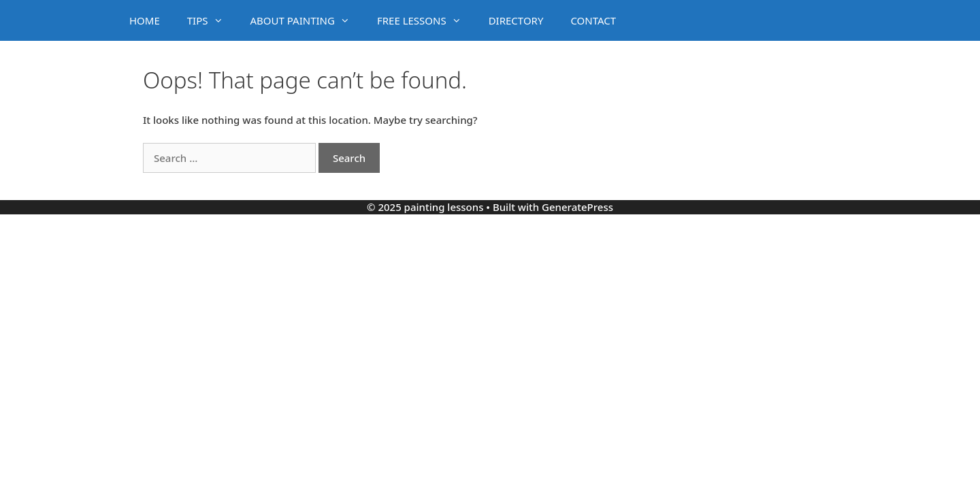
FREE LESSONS (426, 20)
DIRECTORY (516, 20)
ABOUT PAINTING (307, 20)
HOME (145, 20)
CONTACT (593, 20)
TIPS (212, 20)
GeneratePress (577, 207)
